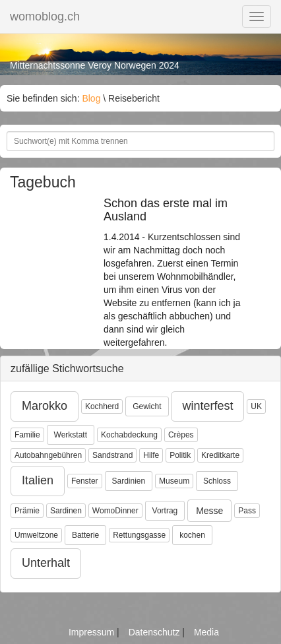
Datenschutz (156, 632)
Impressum (93, 632)
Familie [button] (27, 435)
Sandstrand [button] (112, 455)
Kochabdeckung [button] (129, 435)
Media (206, 632)
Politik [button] (180, 455)
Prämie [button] (27, 511)
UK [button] (256, 406)
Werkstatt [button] (71, 435)
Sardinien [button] (129, 481)
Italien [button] (38, 480)
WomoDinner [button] (115, 511)
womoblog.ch (45, 16)
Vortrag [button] (165, 511)
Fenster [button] (85, 481)
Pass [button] (247, 511)
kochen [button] (192, 535)
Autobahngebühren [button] (48, 455)
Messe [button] (209, 511)
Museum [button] (174, 481)
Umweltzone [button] (36, 535)
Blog (91, 98)
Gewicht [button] (147, 406)
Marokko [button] (45, 406)
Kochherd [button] (102, 406)
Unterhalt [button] (46, 563)
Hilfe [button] (151, 455)
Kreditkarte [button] (220, 455)
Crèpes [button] (181, 435)
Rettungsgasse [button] (139, 535)
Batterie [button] (85, 535)
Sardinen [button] (66, 511)
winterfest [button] (207, 406)
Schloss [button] (217, 481)
